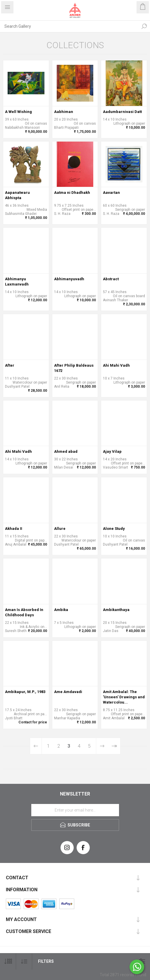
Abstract (111, 279)
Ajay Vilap (112, 451)
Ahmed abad (66, 451)
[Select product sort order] (24, 961)
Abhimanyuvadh (69, 279)
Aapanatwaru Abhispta (17, 195)
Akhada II (14, 529)
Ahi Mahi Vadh (116, 365)
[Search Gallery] (69, 26)
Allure (60, 529)
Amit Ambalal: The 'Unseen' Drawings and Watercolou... (124, 697)
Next (102, 746)
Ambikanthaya (116, 610)
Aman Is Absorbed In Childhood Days (24, 612)
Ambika (61, 610)
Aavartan (111, 193)
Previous (36, 746)
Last (114, 746)
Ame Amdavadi (68, 692)
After (10, 365)
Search (144, 26)
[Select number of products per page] (8, 961)
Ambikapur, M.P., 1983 (25, 692)
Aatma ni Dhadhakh (72, 193)
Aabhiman (64, 112)
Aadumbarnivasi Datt (122, 112)
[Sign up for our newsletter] (75, 810)
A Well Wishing (18, 112)
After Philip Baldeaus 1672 (74, 368)
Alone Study (114, 529)
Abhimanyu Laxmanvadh (17, 282)
